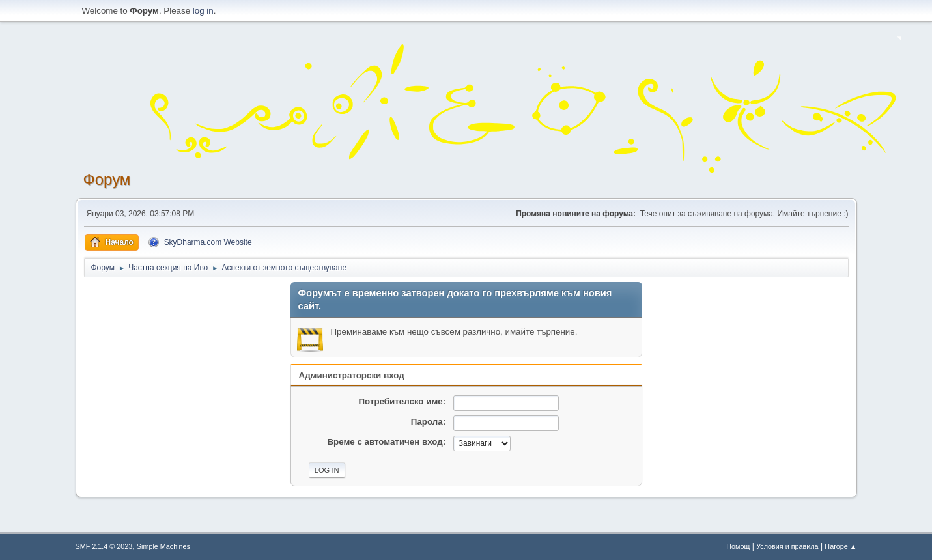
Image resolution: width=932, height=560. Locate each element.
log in (203, 11)
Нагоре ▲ (840, 546)
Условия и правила (787, 546)
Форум (107, 179)
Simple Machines (163, 546)
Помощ (738, 546)
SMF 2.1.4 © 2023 (104, 546)
